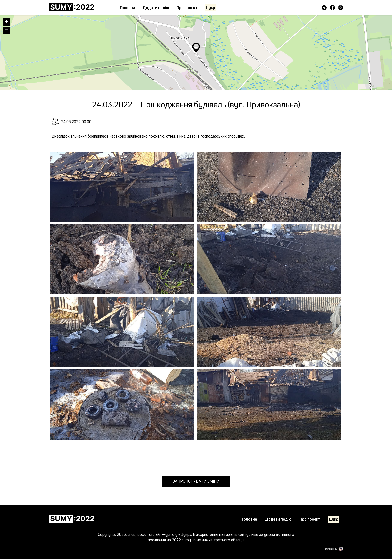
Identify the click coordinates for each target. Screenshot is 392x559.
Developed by (331, 549)
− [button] (6, 30)
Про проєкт (187, 8)
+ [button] (6, 22)
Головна (128, 8)
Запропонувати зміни (196, 481)
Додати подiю (156, 8)
